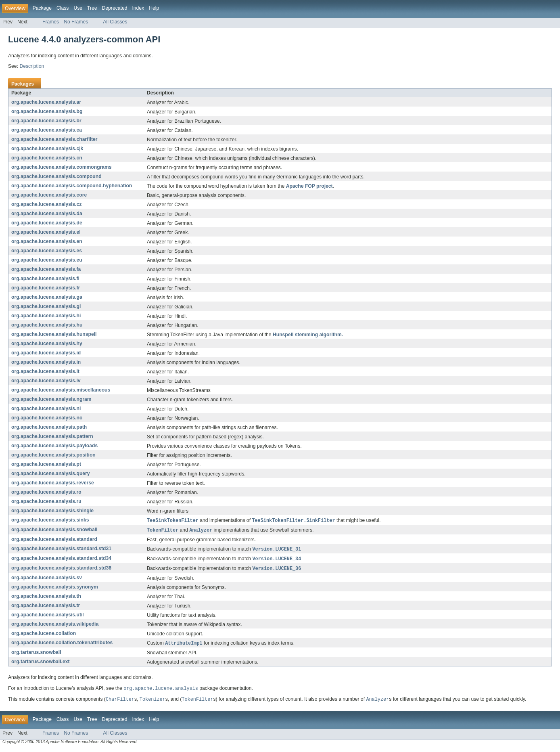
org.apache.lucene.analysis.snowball (54, 530)
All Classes (115, 22)
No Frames (76, 22)
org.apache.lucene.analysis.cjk (47, 149)
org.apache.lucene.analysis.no (47, 418)
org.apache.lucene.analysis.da (47, 214)
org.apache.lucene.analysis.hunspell (54, 334)
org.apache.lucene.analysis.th (46, 598)
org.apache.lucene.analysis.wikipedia (55, 626)
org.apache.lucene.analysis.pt (46, 464)
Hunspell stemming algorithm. (308, 335)
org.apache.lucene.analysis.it (45, 371)
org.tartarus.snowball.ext (41, 664)
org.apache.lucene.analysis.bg (47, 111)
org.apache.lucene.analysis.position (53, 455)
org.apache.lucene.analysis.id (46, 353)
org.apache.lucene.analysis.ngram (51, 399)
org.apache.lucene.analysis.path (49, 427)
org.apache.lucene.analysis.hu (47, 325)
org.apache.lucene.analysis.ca (47, 130)
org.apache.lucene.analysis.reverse (53, 483)
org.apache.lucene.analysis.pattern (52, 436)
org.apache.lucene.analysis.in (46, 362)
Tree (92, 8)
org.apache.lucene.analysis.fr (46, 288)
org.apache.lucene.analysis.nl (46, 408)
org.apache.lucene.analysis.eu (47, 260)
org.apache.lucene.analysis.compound (56, 176)
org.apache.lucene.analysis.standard (54, 540)
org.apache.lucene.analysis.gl (46, 306)
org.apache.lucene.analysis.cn (47, 158)
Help (154, 8)
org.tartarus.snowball (36, 655)
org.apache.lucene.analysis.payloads (54, 446)
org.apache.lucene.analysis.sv (47, 580)
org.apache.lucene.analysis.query (51, 473)
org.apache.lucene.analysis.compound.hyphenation (72, 186)
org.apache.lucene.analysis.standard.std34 (61, 560)
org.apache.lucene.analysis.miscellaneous (61, 390)
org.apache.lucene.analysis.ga (47, 297)
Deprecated (115, 8)
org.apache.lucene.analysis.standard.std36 (61, 570)
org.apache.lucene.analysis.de (47, 223)
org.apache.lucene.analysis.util (48, 617)
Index (138, 8)
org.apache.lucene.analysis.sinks (50, 520)
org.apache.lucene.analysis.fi (45, 279)
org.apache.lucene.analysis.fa (46, 269)
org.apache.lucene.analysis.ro (46, 492)
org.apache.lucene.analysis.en (47, 241)
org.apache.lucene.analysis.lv (46, 381)
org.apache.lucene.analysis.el (46, 232)
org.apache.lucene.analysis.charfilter (54, 139)
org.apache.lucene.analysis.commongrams (62, 167)
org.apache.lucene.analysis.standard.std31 (61, 550)
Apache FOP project (309, 186)
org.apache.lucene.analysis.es (47, 251)
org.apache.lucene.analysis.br (46, 121)
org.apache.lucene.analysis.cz (46, 204)
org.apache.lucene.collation (44, 635)
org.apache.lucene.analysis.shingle (52, 511)
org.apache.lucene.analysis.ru (46, 501)
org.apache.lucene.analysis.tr (46, 607)
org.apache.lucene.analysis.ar (46, 102)
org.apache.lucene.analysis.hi (46, 316)
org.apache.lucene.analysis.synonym (55, 589)
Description (32, 66)
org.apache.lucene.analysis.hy (47, 344)
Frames (51, 22)
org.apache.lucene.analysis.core (49, 195)
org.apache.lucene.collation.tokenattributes (62, 645)
